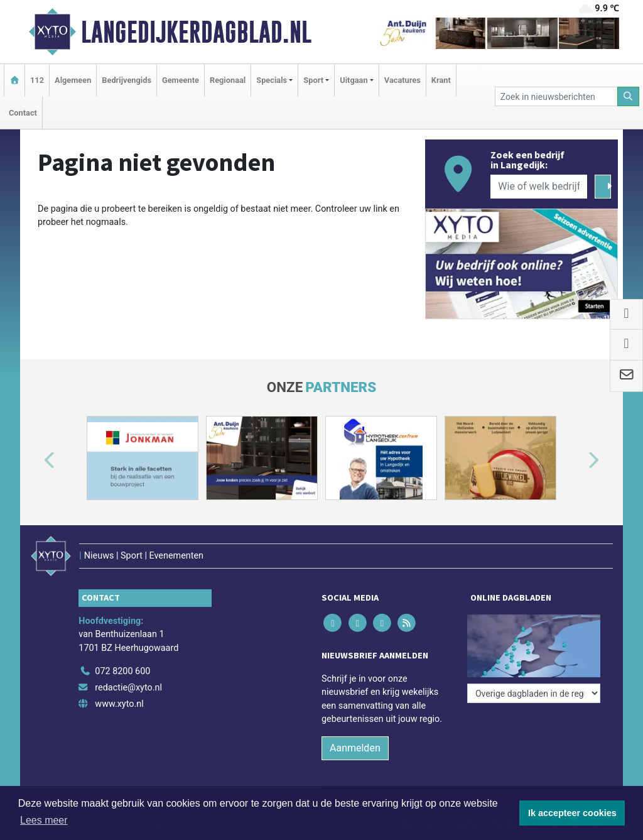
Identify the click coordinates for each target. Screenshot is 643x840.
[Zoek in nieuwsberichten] (556, 96)
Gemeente (181, 80)
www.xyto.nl (119, 704)
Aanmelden (355, 748)
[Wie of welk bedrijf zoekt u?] (539, 187)
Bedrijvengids (127, 80)
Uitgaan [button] (354, 80)
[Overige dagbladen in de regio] (534, 693)
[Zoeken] (629, 96)
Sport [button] (313, 80)
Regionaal (228, 80)
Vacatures (403, 80)
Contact (23, 113)
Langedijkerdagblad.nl (196, 32)
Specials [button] (272, 80)
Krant (441, 80)
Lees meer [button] (44, 820)
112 (37, 80)
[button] (35, 461)
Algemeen (73, 80)
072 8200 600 (122, 671)
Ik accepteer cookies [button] (572, 813)
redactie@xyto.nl (128, 688)
